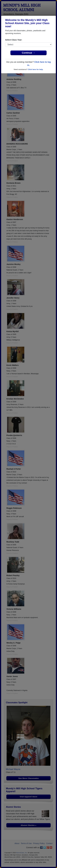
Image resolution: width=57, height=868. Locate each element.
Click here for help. (36, 69)
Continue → (29, 53)
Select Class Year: (14, 40)
